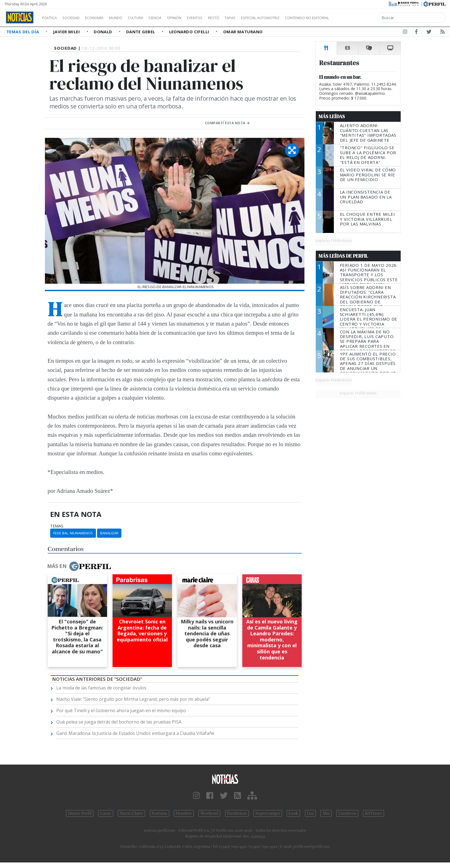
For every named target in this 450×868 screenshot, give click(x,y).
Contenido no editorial (354, 18)
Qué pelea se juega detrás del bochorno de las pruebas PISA (119, 722)
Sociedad (77, 18)
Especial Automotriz (297, 18)
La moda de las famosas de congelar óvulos (101, 688)
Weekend (209, 813)
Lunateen (347, 813)
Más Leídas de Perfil (343, 256)
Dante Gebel (141, 32)
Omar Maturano (243, 32)
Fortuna (160, 813)
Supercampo (268, 813)
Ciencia (174, 18)
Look (293, 813)
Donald (104, 32)
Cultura (151, 18)
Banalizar (109, 533)
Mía (326, 813)
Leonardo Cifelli (190, 32)
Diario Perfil (80, 813)
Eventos (221, 18)
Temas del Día (23, 32)
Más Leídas (332, 116)
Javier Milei (67, 32)
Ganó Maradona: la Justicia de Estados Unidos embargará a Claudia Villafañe (135, 733)
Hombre (184, 813)
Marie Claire (132, 813)
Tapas (261, 18)
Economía (104, 18)
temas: (57, 526)
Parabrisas (237, 813)
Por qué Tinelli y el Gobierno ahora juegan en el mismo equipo (121, 710)
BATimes (373, 813)
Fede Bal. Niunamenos (73, 533)
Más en (79, 566)
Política (52, 18)
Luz (310, 813)
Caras (105, 813)
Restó (243, 18)
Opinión (197, 18)
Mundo (128, 18)
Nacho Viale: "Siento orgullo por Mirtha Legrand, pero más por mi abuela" (133, 699)
